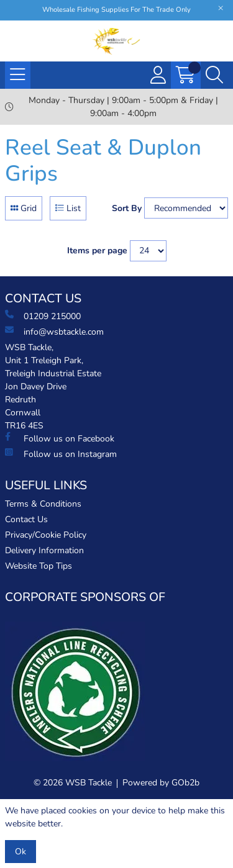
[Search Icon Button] (214, 75)
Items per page (97, 251)
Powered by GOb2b (161, 783)
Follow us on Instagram (61, 454)
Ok (21, 852)
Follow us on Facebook (60, 438)
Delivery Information (44, 550)
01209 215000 (43, 316)
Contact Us (26, 519)
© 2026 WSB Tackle (73, 783)
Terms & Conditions (43, 504)
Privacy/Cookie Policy (46, 535)
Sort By (127, 208)
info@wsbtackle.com (54, 332)
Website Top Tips (39, 566)
